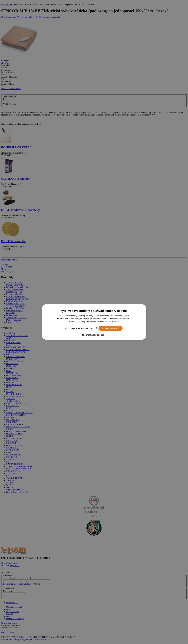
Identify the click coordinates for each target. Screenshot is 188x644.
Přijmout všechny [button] (111, 328)
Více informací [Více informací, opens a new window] (113, 322)
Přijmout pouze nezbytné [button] (81, 328)
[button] (94, 335)
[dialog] (94, 322)
